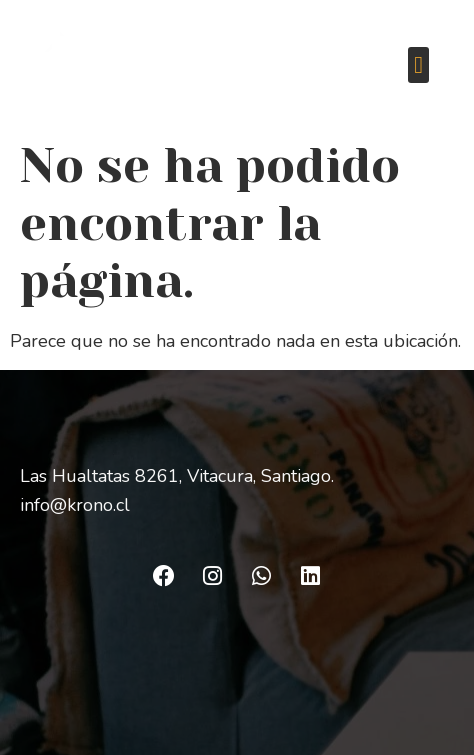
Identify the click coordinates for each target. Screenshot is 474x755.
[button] (418, 65)
